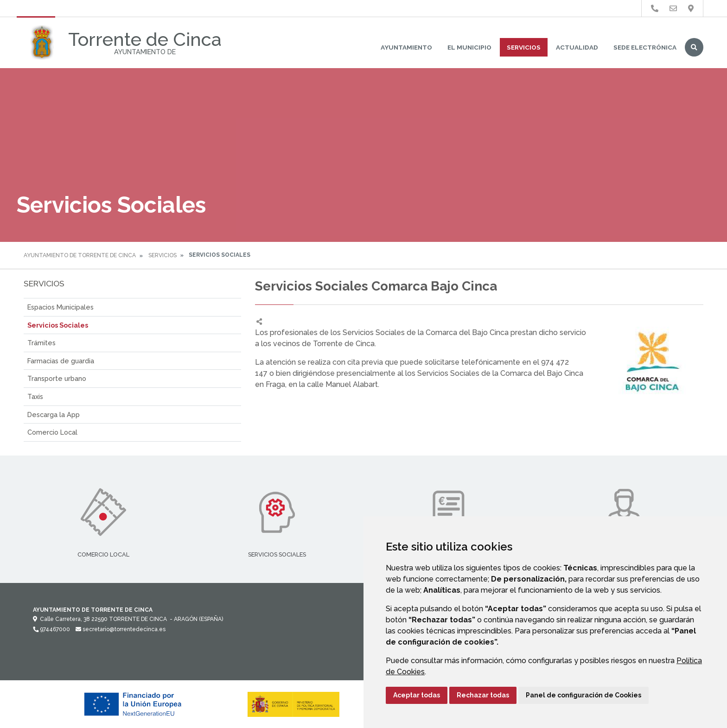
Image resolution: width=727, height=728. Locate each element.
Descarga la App (54, 415)
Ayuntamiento (406, 47)
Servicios (524, 47)
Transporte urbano (57, 378)
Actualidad (577, 47)
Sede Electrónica (645, 47)
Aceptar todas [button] (417, 695)
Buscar (694, 47)
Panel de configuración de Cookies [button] (584, 695)
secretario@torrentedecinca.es (121, 629)
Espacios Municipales (61, 307)
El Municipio (469, 47)
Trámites (41, 343)
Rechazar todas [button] (483, 695)
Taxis (35, 396)
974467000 (51, 629)
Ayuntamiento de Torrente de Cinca (80, 255)
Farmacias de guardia (61, 361)
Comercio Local (52, 432)
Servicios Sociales (58, 325)
